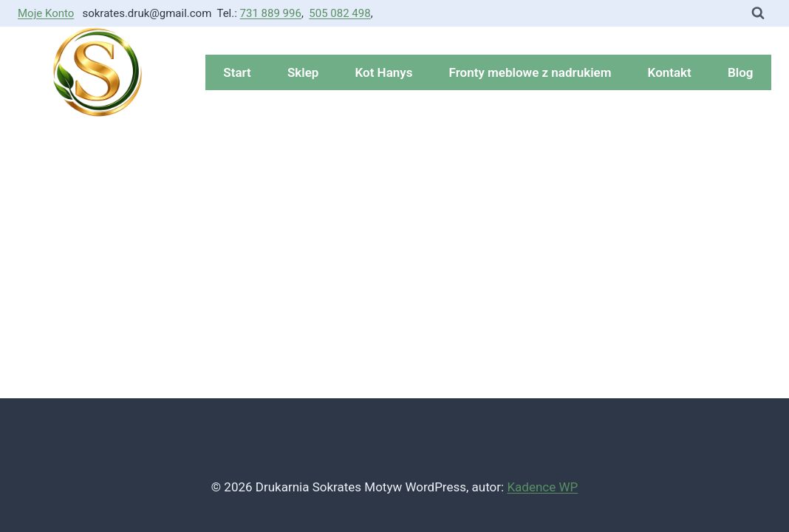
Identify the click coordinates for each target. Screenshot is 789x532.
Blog (741, 72)
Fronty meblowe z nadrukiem (530, 72)
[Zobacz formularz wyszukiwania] (758, 13)
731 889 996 (271, 13)
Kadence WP (542, 487)
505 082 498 (339, 13)
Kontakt (670, 72)
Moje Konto (46, 13)
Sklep (303, 72)
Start (237, 72)
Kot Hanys (384, 72)
